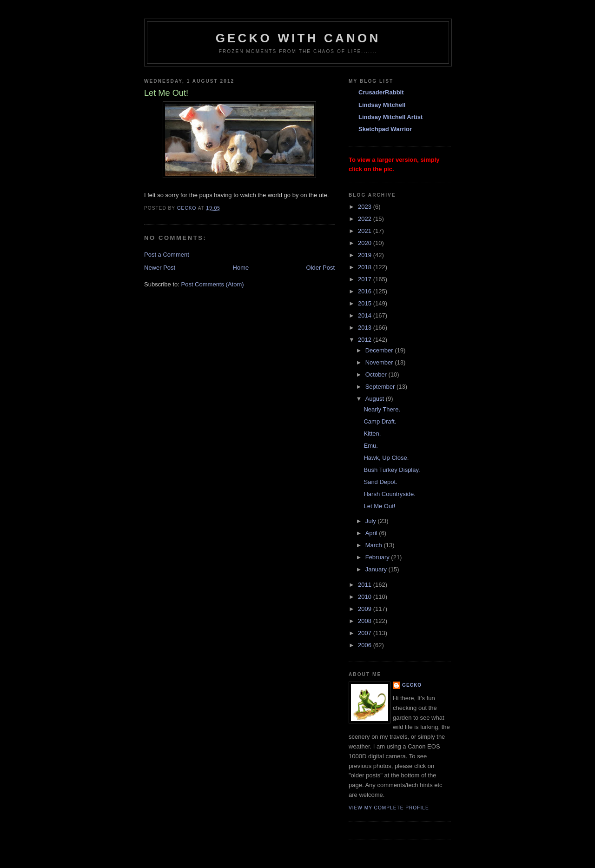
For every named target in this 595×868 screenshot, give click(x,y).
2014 (366, 315)
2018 (366, 267)
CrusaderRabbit (381, 92)
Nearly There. (382, 409)
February (378, 557)
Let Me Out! (379, 506)
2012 (366, 340)
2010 (366, 597)
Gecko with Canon (298, 38)
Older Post (321, 268)
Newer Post (160, 268)
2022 (366, 219)
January (377, 569)
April (372, 533)
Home (241, 268)
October (377, 374)
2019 (366, 255)
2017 (366, 279)
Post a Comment (167, 255)
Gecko (412, 685)
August (376, 399)
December (380, 350)
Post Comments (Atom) (213, 284)
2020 (366, 243)
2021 (366, 231)
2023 (366, 207)
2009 (366, 609)
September (381, 387)
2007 (366, 633)
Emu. (370, 446)
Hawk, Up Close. (386, 458)
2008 (366, 621)
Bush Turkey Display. (392, 470)
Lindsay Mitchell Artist (390, 117)
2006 (366, 645)
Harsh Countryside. (389, 494)
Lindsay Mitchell (382, 105)
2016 (366, 291)
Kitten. (372, 434)
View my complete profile (389, 808)
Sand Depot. (380, 482)
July (372, 521)
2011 (366, 585)
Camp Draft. (380, 421)
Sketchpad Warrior (385, 129)
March (375, 545)
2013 (366, 328)
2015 (366, 303)
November (380, 362)
